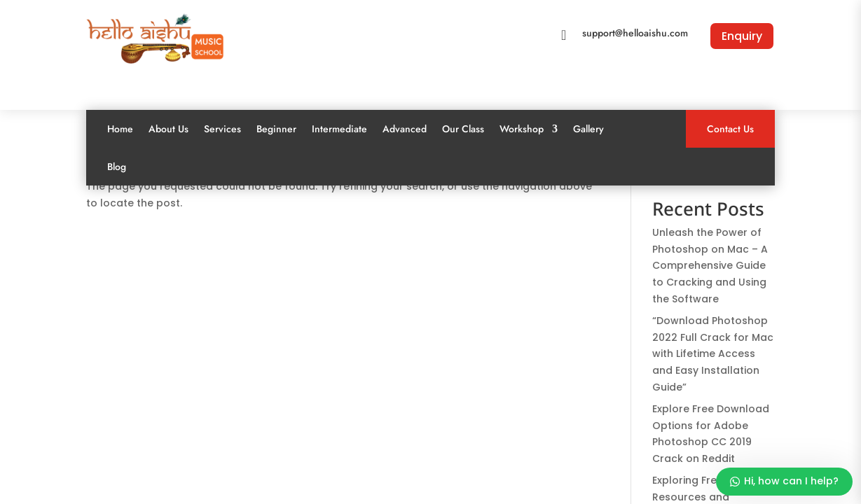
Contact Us (730, 129)
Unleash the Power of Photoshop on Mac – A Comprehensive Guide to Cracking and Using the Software (710, 266)
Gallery (588, 129)
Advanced (405, 129)
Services (222, 129)
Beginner (276, 129)
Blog (117, 167)
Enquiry (742, 36)
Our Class (463, 129)
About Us (168, 129)
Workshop (522, 129)
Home (120, 129)
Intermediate (339, 129)
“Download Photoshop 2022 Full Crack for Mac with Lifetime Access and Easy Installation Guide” (713, 354)
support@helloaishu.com (635, 33)
